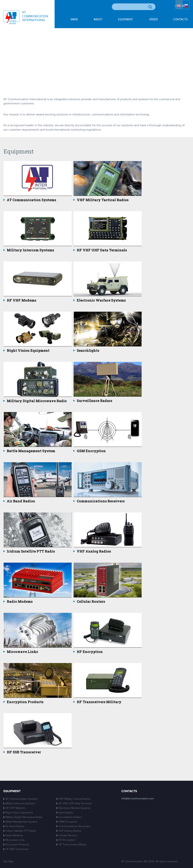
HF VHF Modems (22, 300)
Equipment (126, 20)
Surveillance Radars (95, 401)
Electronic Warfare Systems (101, 300)
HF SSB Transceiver (24, 752)
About (98, 20)
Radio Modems (20, 602)
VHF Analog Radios (94, 551)
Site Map (8, 861)
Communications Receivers (101, 501)
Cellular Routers (91, 602)
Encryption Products (25, 702)
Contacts (180, 20)
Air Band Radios (21, 501)
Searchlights (88, 351)
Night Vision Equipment (28, 351)
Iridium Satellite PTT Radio (31, 551)
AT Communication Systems (31, 200)
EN (174, 7)
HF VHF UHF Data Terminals (102, 250)
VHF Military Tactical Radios (103, 200)
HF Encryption (90, 652)
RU (186, 7)
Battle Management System (31, 451)
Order (153, 20)
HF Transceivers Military (99, 702)
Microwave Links (22, 652)
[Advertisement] (96, 57)
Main (74, 20)
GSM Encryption (91, 451)
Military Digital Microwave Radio (37, 401)
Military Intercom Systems (30, 250)
